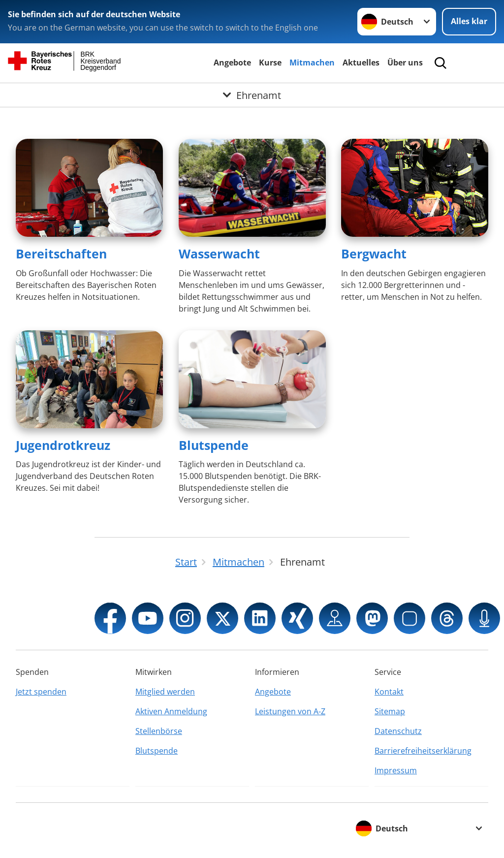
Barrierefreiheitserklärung (423, 751)
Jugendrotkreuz (63, 445)
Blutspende (214, 445)
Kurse (270, 63)
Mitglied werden (165, 692)
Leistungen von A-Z (290, 711)
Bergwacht (374, 254)
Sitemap (390, 711)
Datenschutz (398, 731)
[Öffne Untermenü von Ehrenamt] (252, 95)
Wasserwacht (219, 254)
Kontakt (389, 692)
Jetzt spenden (41, 692)
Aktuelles (361, 63)
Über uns (405, 63)
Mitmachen (312, 63)
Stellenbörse (159, 731)
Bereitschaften (61, 254)
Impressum (396, 770)
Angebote (232, 63)
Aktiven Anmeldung (171, 711)
